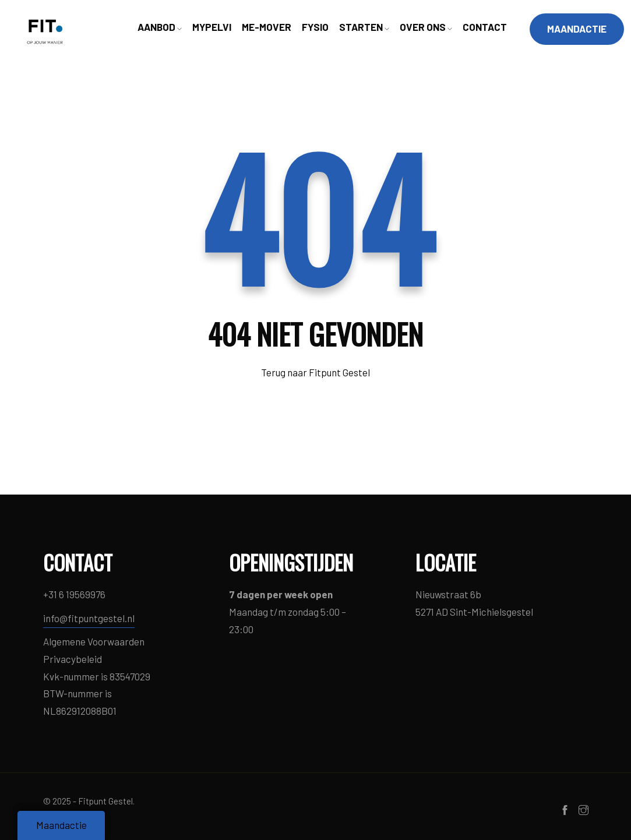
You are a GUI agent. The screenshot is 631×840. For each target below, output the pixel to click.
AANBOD (160, 27)
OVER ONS (426, 27)
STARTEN (364, 27)
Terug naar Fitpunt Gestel (315, 372)
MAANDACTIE (577, 29)
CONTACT (485, 27)
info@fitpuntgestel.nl (89, 618)
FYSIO (315, 27)
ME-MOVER (267, 27)
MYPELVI (212, 27)
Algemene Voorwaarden (94, 641)
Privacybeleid (73, 659)
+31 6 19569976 (74, 594)
